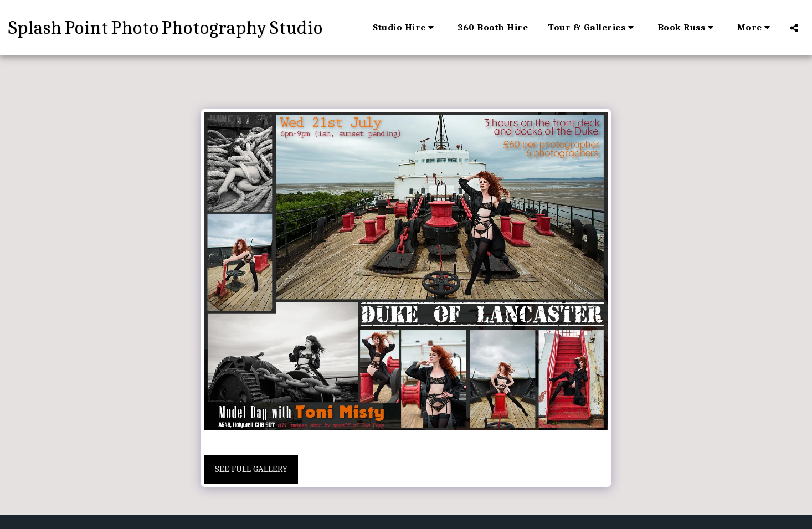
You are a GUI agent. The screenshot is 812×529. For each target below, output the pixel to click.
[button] (405, 28)
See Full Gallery (251, 469)
